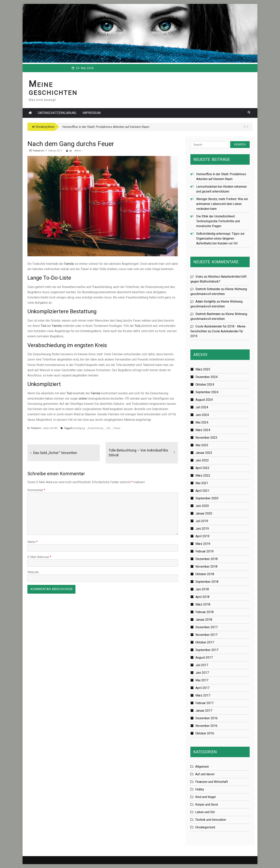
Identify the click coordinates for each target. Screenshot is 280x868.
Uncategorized (205, 827)
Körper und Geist (207, 805)
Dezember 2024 (206, 377)
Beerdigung (79, 428)
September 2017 (207, 650)
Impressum (91, 113)
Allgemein (202, 767)
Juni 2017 (202, 673)
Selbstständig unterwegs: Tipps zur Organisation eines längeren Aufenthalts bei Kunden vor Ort (220, 238)
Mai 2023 (202, 445)
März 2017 (203, 695)
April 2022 (202, 468)
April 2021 (202, 491)
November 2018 (206, 567)
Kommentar (36, 490)
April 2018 (202, 597)
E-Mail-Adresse (39, 557)
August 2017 (204, 658)
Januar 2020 (204, 513)
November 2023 (206, 438)
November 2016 (206, 726)
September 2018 (207, 582)
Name (32, 542)
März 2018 (203, 604)
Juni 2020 (202, 506)
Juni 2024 (202, 415)
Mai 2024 (202, 422)
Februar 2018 (204, 612)
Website (33, 572)
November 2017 (206, 635)
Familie (69, 264)
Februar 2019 (204, 551)
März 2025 (203, 369)
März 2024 (203, 430)
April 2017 (202, 688)
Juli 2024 (202, 407)
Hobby (200, 789)
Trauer (117, 428)
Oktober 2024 (205, 385)
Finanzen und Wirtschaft (212, 782)
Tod (43, 326)
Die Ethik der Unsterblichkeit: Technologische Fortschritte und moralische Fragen (218, 221)
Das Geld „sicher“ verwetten (55, 453)
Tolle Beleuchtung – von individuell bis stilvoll (138, 453)
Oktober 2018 (205, 574)
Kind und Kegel (205, 797)
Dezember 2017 (206, 627)
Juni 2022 (202, 460)
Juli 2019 (202, 521)
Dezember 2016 (206, 718)
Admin (78, 151)
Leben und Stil (50, 428)
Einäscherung (96, 428)
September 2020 (207, 498)
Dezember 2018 (206, 559)
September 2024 (207, 392)
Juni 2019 (202, 529)
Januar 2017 (204, 711)
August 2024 (204, 400)
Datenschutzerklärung (57, 113)
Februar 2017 (204, 703)
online (83, 399)
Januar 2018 (204, 620)
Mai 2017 (202, 680)
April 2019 (202, 536)
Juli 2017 (202, 665)
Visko (199, 277)
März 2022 (203, 476)
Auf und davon (205, 774)
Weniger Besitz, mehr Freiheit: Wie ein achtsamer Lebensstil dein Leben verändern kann (222, 204)
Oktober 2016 (205, 733)
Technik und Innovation (211, 820)
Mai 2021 (202, 483)
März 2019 (203, 544)
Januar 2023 (204, 453)
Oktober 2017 (205, 642)
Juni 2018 (202, 589)
